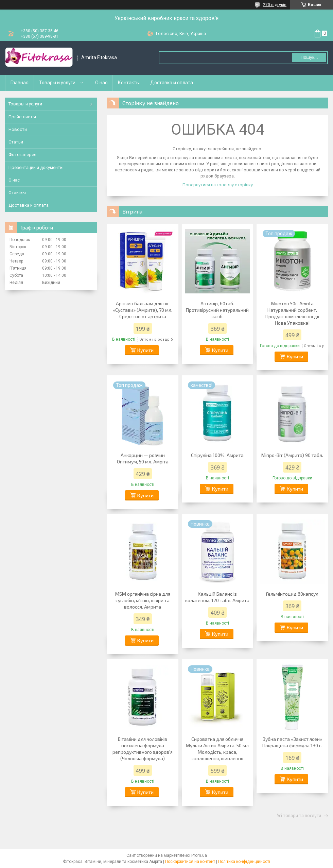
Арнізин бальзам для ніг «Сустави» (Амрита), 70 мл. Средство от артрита (143, 310)
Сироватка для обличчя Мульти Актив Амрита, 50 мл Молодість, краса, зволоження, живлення (217, 749)
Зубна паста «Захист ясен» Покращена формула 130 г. (292, 742)
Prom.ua (199, 855)
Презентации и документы (36, 167)
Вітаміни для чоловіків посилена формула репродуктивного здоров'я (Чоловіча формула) (143, 749)
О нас (101, 83)
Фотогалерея (22, 155)
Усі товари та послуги (299, 816)
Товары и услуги (57, 83)
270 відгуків (275, 5)
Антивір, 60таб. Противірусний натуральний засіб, (217, 310)
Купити (145, 350)
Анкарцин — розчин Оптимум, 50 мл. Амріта (143, 458)
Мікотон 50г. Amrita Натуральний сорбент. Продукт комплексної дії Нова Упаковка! (292, 313)
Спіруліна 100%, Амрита (217, 455)
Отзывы (17, 193)
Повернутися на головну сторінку (218, 185)
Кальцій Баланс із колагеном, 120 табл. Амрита (217, 597)
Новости (18, 129)
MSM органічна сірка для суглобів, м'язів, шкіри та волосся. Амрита (143, 600)
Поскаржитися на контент (190, 862)
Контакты (129, 83)
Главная (20, 83)
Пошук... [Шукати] (309, 57)
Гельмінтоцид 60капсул (292, 594)
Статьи (16, 142)
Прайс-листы (22, 117)
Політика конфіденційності (244, 862)
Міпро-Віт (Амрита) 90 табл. (292, 455)
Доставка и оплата (172, 83)
